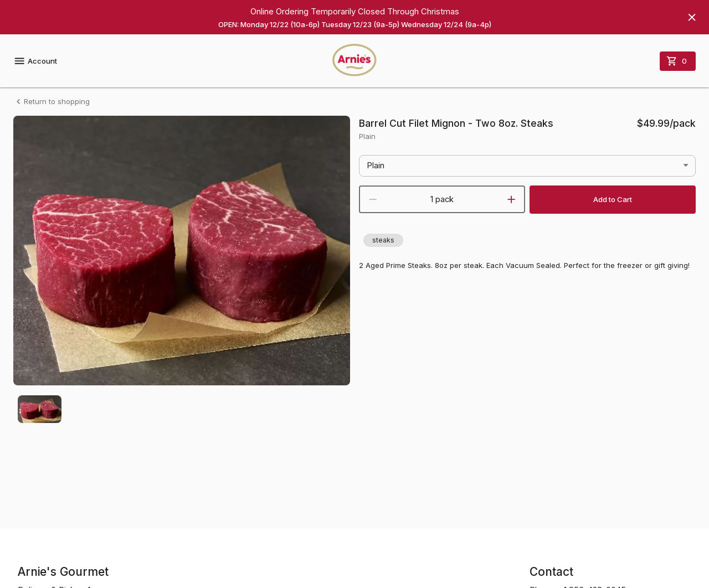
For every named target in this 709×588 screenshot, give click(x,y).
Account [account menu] (35, 61)
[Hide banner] (692, 17)
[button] (383, 240)
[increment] (511, 199)
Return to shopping (52, 102)
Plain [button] (376, 166)
